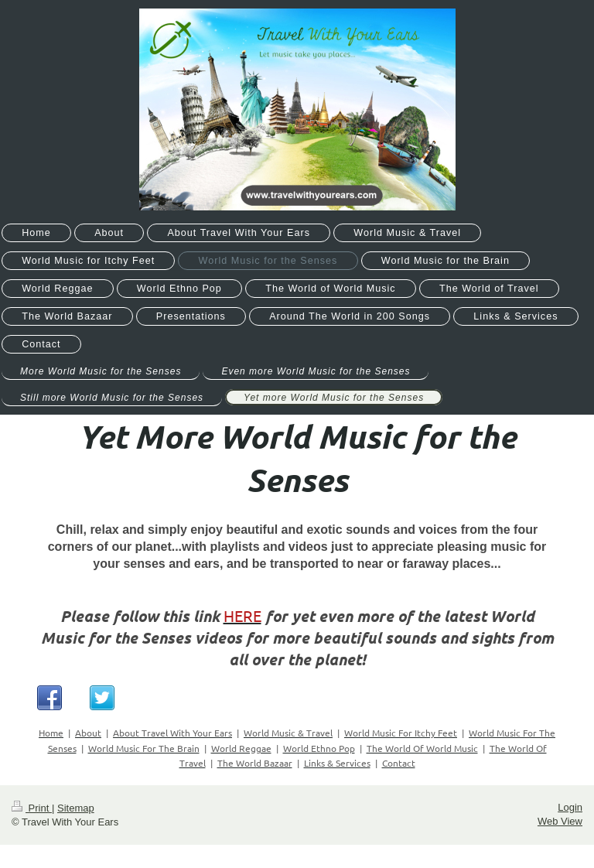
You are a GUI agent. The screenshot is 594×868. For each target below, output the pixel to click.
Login (570, 807)
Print (32, 808)
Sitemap (76, 808)
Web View (560, 821)
